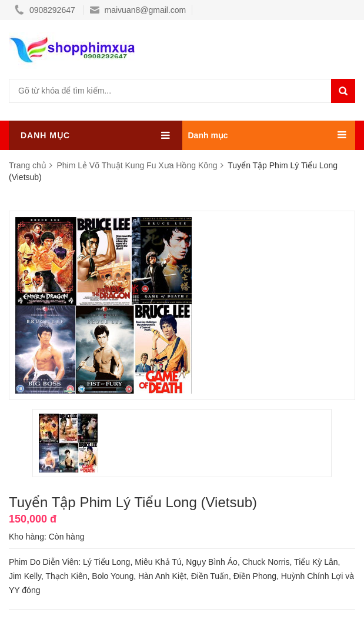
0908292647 (46, 10)
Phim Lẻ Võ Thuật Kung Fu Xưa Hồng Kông (138, 165)
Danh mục (208, 135)
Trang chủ (29, 165)
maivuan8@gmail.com (138, 10)
